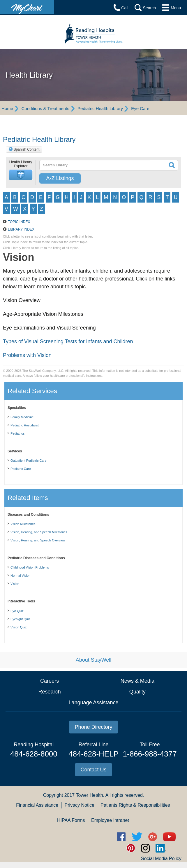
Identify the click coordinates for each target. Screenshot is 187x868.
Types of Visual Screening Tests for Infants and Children (68, 341)
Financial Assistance (37, 805)
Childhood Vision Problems (30, 567)
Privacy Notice (80, 805)
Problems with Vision (27, 355)
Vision (15, 584)
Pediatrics (17, 433)
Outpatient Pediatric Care (29, 461)
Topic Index (19, 222)
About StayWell (94, 660)
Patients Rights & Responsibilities (135, 805)
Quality (137, 692)
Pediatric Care (21, 469)
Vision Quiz (18, 627)
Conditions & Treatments (45, 108)
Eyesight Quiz (20, 619)
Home (7, 108)
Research (50, 692)
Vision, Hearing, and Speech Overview (38, 540)
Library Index (21, 229)
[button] (21, 175)
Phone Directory (93, 727)
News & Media (137, 681)
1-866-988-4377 (150, 754)
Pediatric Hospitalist (25, 425)
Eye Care (140, 108)
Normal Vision (20, 576)
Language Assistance (93, 703)
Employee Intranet (110, 820)
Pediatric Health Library (100, 108)
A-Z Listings (60, 178)
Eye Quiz (17, 611)
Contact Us (93, 770)
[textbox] (95, 165)
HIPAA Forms (71, 820)
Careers (50, 681)
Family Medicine (22, 417)
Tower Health (89, 795)
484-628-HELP (93, 754)
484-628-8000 (34, 754)
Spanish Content (27, 149)
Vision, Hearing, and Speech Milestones (39, 532)
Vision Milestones (23, 524)
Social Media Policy (161, 859)
